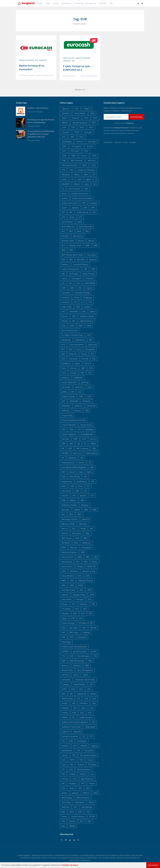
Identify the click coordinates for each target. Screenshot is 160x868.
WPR (72, 812)
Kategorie (66, 3)
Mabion (73, 500)
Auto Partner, (67, 222)
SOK (90, 713)
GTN (71, 430)
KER (63, 472)
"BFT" (94, 123)
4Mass (77, 175)
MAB (63, 500)
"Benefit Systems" (80, 123)
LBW (77, 491)
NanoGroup (67, 562)
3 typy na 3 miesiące (86, 170)
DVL (89, 335)
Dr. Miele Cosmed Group (72, 335)
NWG (64, 581)
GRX (63, 430)
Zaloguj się (130, 123)
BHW (79, 231)
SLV (92, 708)
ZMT (89, 821)
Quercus (65, 666)
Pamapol (80, 599)
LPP (74, 496)
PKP (63, 632)
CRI (75, 302)
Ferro (64, 368)
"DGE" (82, 127)
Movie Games (67, 557)
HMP (76, 439)
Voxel (72, 788)
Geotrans (79, 387)
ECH (63, 345)
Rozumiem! (153, 865)
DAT (63, 312)
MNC (86, 538)
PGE (73, 618)
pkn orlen (74, 628)
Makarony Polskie (69, 505)
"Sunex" (84, 156)
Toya (64, 765)
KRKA (64, 486)
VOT (83, 784)
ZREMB (72, 826)
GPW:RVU (66, 411)
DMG (72, 326)
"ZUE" (94, 165)
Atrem (72, 217)
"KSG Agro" (92, 142)
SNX (82, 713)
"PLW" (64, 156)
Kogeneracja (67, 481)
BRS (71, 260)
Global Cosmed (68, 396)
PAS (90, 599)
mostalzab (86, 548)
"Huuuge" (88, 132)
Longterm (27, 855)
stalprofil (77, 732)
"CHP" (64, 127)
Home (40, 3)
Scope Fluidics (79, 684)
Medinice (86, 519)
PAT (74, 604)
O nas (48, 3)
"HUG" (77, 132)
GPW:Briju (66, 406)
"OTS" (64, 151)
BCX (63, 231)
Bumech (65, 264)
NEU (86, 562)
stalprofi (65, 732)
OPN (89, 590)
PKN (63, 628)
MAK (83, 500)
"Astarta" (76, 118)
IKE (63, 448)
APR (93, 208)
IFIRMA (93, 444)
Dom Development (70, 330)
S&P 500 (65, 675)
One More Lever (68, 590)
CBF (63, 274)
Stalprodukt (90, 727)
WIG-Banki (80, 802)
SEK (89, 689)
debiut (93, 312)
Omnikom (75, 855)
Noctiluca (74, 571)
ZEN (63, 821)
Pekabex (65, 614)
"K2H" (82, 137)
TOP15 (72, 760)
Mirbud (65, 533)
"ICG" (64, 137)
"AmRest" (66, 113)
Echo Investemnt (77, 345)
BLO (63, 245)
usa (92, 774)
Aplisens (75, 208)
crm (83, 302)
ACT (94, 175)
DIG (74, 321)
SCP (91, 684)
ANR (84, 203)
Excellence (66, 363)
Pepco (64, 618)
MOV (83, 552)
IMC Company (82, 448)
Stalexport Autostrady (71, 727)
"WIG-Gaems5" (77, 160)
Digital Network (86, 321)
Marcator (66, 510)
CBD (93, 269)
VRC (80, 788)
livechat (65, 496)
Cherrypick (76, 278)
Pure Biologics (84, 656)
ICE (79, 444)
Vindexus (73, 784)
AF (72, 179)
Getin (90, 387)
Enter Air (73, 354)
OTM (92, 595)
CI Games (89, 278)
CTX (90, 302)
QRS (90, 661)
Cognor (89, 288)
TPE (72, 765)
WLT (75, 807)
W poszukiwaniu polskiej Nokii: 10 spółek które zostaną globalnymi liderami (41, 134)
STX (63, 741)
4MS (86, 175)
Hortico (93, 439)
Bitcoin (91, 241)
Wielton (86, 793)
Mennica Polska (68, 524)
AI (96, 179)
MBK (86, 510)
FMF (83, 368)
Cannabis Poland (80, 264)
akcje (87, 184)
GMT (81, 396)
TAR (78, 750)
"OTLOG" (90, 146)
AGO (80, 179)
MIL (92, 529)
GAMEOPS (78, 378)
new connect (67, 566)
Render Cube (67, 670)
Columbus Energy (82, 293)
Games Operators (69, 382)
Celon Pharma (89, 274)
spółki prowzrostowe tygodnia (75, 722)
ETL (92, 354)
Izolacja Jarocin (68, 463)
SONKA (65, 717)
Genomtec (66, 387)
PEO (83, 614)
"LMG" (64, 146)
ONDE (81, 585)
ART (71, 212)
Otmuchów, (67, 599)
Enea (79, 349)
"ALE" (77, 109)
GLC (80, 392)
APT (63, 212)
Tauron (65, 755)
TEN (74, 755)
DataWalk (74, 312)
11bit (71, 170)
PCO (77, 609)
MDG (79, 514)
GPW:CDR (91, 406)
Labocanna (66, 491)
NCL (78, 562)
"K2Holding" (67, 142)
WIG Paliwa (66, 802)
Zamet (64, 817)
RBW (87, 666)
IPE (63, 458)
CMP (63, 288)
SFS (78, 699)
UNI (63, 774)
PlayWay (86, 632)
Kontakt (103, 3)
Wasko (64, 793)
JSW (92, 467)
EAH (91, 340)
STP (91, 736)
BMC (88, 245)
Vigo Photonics (87, 779)
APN (85, 208)
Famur (78, 363)
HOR (84, 439)
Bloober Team (75, 245)
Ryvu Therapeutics (85, 670)
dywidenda (66, 340)
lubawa (83, 496)
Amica (64, 194)
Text (63, 760)
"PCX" (86, 151)
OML (63, 585)
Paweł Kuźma (71, 76)
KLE (86, 477)
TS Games (92, 765)
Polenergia (66, 642)
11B (63, 170)
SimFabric (84, 703)
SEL (71, 694)
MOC (76, 543)
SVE (75, 746)
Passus (65, 604)
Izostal (82, 463)
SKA (94, 703)
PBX (93, 604)
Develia (65, 321)
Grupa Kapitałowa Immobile (74, 420)
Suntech (65, 746)
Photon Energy (68, 623)
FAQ (111, 3)
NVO (88, 576)
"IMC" (72, 137)
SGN (86, 699)
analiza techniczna (26, 60)
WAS (88, 788)
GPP (63, 401)
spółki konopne (86, 717)
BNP (71, 250)
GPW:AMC (74, 401)
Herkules (65, 439)
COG (80, 288)
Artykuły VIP (91, 3)
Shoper (65, 703)
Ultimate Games (84, 769)
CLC (70, 283)
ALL (63, 189)
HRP (63, 444)
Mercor (65, 529)
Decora (65, 316)
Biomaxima (78, 236)
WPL (63, 812)
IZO (82, 458)
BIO (87, 231)
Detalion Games (87, 316)
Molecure (87, 543)
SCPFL (64, 689)
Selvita (93, 694)
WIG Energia (67, 798)
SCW (73, 689)
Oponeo (65, 595)
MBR (94, 510)
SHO (94, 699)
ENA (71, 349)
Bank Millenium (68, 227)
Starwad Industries (70, 736)
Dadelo (87, 307)
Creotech (66, 302)
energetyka (90, 349)
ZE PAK (92, 817)
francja (73, 373)
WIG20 (91, 802)
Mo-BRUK (66, 543)
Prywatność (108, 142)
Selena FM (82, 694)
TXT (63, 769)
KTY (88, 486)
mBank (77, 510)
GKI (72, 392)
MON (64, 548)
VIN (63, 784)
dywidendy (80, 340)
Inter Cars (77, 453)
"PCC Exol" (75, 151)
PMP (63, 637)
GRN (87, 411)
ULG (71, 769)
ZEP (82, 821)
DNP (81, 326)
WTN (80, 812)
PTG (63, 656)
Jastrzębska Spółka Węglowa (74, 467)
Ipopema (72, 458)
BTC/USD (81, 260)
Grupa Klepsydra (69, 425)
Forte (64, 373)
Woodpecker (87, 807)
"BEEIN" (65, 123)
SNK (74, 713)
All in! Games (74, 189)
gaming (85, 382)
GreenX (77, 411)
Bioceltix (65, 236)
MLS (77, 538)
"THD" (94, 156)
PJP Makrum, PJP (86, 623)
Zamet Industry (78, 817)
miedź (83, 529)
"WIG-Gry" (92, 160)
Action (64, 179)
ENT (63, 354)
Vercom (65, 779)
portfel (94, 651)
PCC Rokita (66, 609)
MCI (63, 514)
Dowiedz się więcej (70, 865)
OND (72, 585)
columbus (66, 293)
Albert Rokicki (36, 126)
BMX (63, 250)
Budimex (93, 260)
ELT (63, 349)
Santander (66, 680)
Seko (64, 694)
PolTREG (65, 651)
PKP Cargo (74, 632)
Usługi (56, 3)
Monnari (74, 548)
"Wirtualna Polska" (70, 165)
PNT (72, 637)
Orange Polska (79, 595)
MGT (74, 529)
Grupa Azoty (67, 415)
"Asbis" (65, 118)
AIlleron (77, 184)
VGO (75, 779)
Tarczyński (89, 750)
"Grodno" (66, 132)
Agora (88, 179)
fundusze (66, 378)
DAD (78, 307)
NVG (80, 576)
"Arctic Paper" (80, 113)
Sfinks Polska (67, 699)
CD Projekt (74, 274)
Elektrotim (93, 345)
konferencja (82, 481)
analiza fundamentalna (82, 198)
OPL (81, 590)
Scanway (65, 684)
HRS (71, 444)
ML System (77, 533)
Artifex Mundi (83, 212)
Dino (64, 326)
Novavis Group (89, 571)
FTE (90, 373)
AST (94, 212)
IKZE (70, 448)
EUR (36, 60)
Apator (65, 208)
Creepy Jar (88, 297)
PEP (90, 614)
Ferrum (74, 368)
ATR (63, 217)
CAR (85, 269)
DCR (84, 312)
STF (84, 736)
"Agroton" (66, 109)
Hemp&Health (87, 434)
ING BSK (65, 453)
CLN (78, 283)
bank (80, 222)
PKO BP (93, 628)
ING (94, 448)
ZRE (63, 826)
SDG (81, 689)
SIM (74, 703)
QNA (63, 661)
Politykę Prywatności (121, 128)
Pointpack (82, 637)
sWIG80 (84, 746)
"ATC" (86, 118)
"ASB (92, 113)
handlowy (89, 430)
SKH (75, 708)
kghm (90, 472)
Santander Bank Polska (85, 680)
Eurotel (85, 359)
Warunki (118, 142)
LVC (92, 496)
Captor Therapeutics (70, 269)
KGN (63, 477)
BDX (71, 231)
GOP (89, 396)
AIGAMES (65, 184)
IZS (90, 463)
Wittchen (65, 807)
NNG (64, 571)
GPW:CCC (79, 406)
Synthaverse (67, 750)
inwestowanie (92, 453)
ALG (95, 184)
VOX (63, 788)
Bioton (81, 241)
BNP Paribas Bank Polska (72, 255)
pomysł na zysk (69, 58)
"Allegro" (87, 109)
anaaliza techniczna (80, 194)
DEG (74, 316)
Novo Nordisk (67, 576)
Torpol (90, 760)
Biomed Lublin (68, 241)
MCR (71, 514)
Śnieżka (65, 713)
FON (91, 368)
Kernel (72, 472)
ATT (80, 217)
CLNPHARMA (90, 283)
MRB (80, 557)
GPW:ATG (87, 401)
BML (96, 245)
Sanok (76, 675)
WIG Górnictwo (83, 798)
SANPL (85, 675)
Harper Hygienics (69, 434)
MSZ (96, 557)
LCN (85, 491)
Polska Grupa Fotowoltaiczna (74, 647)
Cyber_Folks (67, 307)
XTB (88, 812)
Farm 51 (88, 363)
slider (83, 708)
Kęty (81, 472)
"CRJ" (73, 127)
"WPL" (84, 165)
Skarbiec (65, 708)
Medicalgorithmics (70, 519)
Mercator (83, 524)
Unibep (72, 774)
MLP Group (66, 538)
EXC (94, 359)
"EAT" (91, 127)
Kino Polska (75, 477)
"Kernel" (80, 142)
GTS (79, 430)
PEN (75, 614)
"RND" (74, 156)
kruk (80, 486)
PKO (84, 628)
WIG (96, 793)
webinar (75, 793)
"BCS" (95, 118)
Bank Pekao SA (85, 227)
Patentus (83, 604)
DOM (89, 326)
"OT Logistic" (77, 146)
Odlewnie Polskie (86, 581)
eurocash (43, 60)
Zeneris (72, 821)
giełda (64, 392)
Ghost (92, 855)
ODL (72, 581)
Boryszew (92, 255)
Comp (76, 297)
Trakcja (81, 765)
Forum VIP (79, 3)
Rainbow (77, 666)
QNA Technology (77, 661)
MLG (88, 533)
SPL (73, 717)
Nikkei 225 (91, 566)
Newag (80, 566)
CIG (63, 283)
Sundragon (82, 741)
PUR (71, 656)
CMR (72, 288)
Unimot (83, 774)
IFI (85, 444)
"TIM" (64, 160)
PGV (81, 618)
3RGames (66, 175)
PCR (85, 609)
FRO (82, 373)
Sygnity (94, 746)
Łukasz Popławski (29, 75)
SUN (71, 741)
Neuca (95, 562)
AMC (86, 189)
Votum (92, 784)
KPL (93, 481)
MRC (88, 557)
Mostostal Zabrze (69, 552)
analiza (65, 198)
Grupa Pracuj (86, 425)
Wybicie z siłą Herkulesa (38, 108)
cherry (64, 278)
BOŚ (63, 260)
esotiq (84, 354)
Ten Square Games (88, 755)
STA (94, 722)
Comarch (66, 297)
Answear (94, 203)
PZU (96, 656)
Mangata (85, 505)
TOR (81, 760)
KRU (72, 486)
